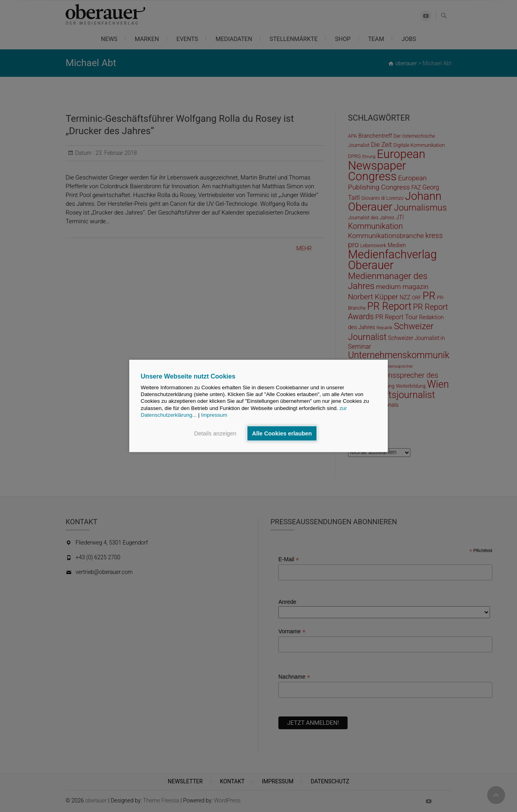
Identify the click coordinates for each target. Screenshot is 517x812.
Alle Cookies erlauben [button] (282, 433)
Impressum (214, 415)
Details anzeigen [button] (215, 433)
